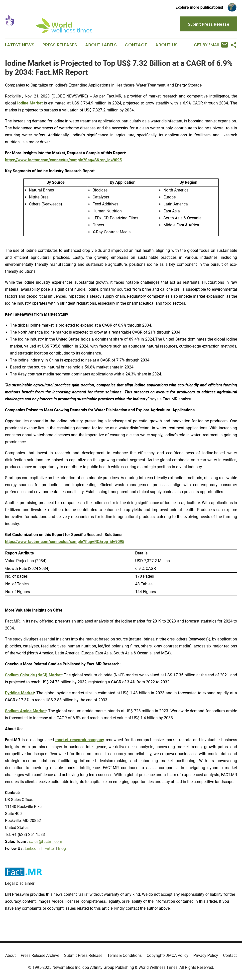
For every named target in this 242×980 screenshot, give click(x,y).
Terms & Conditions (124, 955)
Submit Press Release (83, 955)
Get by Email (211, 45)
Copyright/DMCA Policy (168, 955)
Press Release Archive (40, 955)
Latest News (20, 45)
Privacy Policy (206, 955)
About (10, 955)
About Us (166, 45)
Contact (136, 45)
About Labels (101, 45)
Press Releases (60, 45)
